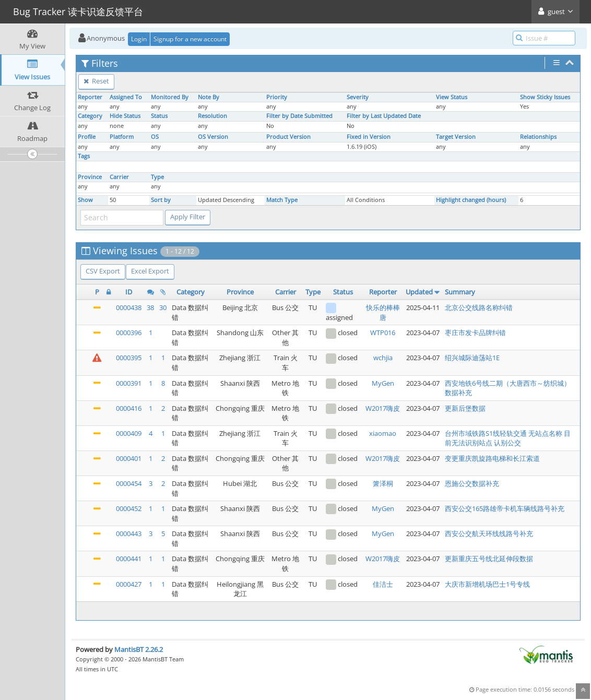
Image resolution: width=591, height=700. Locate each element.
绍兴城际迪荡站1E (472, 358)
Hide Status (125, 116)
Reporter (90, 97)
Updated (419, 292)
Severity (358, 97)
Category (90, 116)
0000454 (129, 483)
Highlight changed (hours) (471, 200)
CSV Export (103, 271)
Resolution (212, 116)
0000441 (129, 559)
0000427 (129, 584)
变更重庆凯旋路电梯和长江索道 (492, 458)
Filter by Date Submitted (299, 116)
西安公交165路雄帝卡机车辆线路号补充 (505, 508)
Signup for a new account (190, 39)
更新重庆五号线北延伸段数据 (489, 559)
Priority (277, 97)
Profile (87, 137)
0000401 (129, 458)
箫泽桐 (383, 483)
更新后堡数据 (465, 408)
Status (159, 116)
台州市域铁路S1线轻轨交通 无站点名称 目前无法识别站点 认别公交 (508, 438)
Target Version (456, 137)
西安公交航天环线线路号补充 (489, 533)
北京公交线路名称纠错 (479, 307)
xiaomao (383, 433)
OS (155, 137)
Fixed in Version (369, 137)
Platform (122, 137)
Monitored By (170, 97)
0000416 (129, 408)
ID (129, 292)
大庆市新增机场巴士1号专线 (487, 584)
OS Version (213, 137)
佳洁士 (383, 584)
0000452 (129, 508)
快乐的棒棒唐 (383, 312)
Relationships (538, 137)
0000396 (129, 333)
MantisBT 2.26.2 (139, 649)
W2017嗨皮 (383, 408)
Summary (460, 292)
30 (163, 307)
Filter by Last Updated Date (384, 116)
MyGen (383, 383)
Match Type (282, 200)
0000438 (129, 307)
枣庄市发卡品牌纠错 (475, 333)
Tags (84, 156)
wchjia (383, 358)
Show (85, 200)
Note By (209, 97)
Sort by (161, 200)
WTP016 (383, 333)
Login (139, 39)
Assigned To (126, 97)
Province (90, 177)
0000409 (129, 433)
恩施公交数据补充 (472, 483)
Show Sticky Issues (545, 97)
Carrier (119, 177)
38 (150, 307)
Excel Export (150, 271)
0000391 (129, 383)
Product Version (288, 137)
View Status (452, 97)
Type (157, 177)
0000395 (129, 358)
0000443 (129, 533)
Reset (96, 81)
